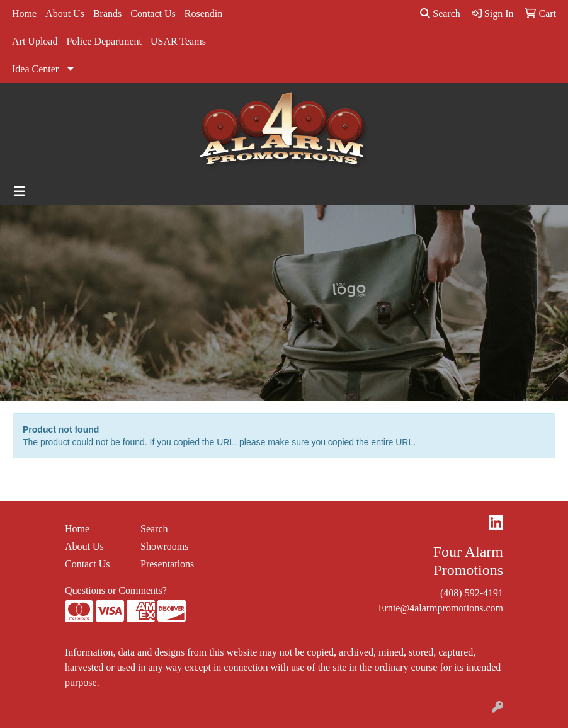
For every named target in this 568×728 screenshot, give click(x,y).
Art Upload (35, 41)
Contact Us (153, 14)
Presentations (167, 564)
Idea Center (35, 69)
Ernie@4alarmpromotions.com (441, 608)
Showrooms (164, 546)
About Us (65, 14)
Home (24, 14)
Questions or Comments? (116, 590)
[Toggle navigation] (20, 191)
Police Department (104, 41)
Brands (107, 14)
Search (440, 14)
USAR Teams (178, 41)
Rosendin (203, 14)
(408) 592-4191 (472, 593)
